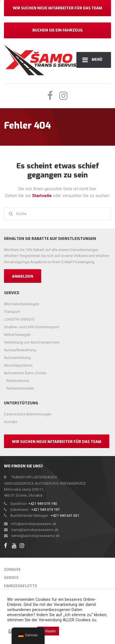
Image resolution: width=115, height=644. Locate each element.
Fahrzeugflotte (21, 586)
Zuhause (12, 570)
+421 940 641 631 (65, 516)
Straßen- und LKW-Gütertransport (32, 327)
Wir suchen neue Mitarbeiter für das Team (57, 8)
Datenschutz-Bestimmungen (28, 414)
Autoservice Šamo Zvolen (25, 373)
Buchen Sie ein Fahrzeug (57, 30)
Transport (12, 312)
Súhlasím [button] (48, 631)
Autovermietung (17, 358)
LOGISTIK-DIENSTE (19, 319)
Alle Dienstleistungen (22, 304)
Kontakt (11, 422)
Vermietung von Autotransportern (32, 342)
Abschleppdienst (18, 365)
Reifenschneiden (20, 388)
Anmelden (23, 276)
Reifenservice (18, 381)
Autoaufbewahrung (20, 350)
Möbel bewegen (17, 335)
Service (11, 578)
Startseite (42, 196)
